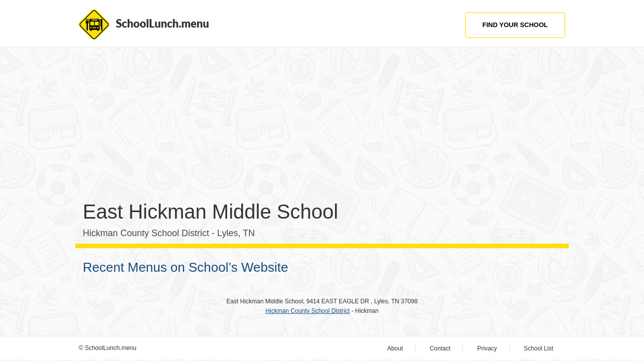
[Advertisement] (322, 127)
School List (538, 348)
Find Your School (515, 25)
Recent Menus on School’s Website (186, 267)
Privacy (487, 348)
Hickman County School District (307, 311)
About (395, 348)
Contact (440, 348)
